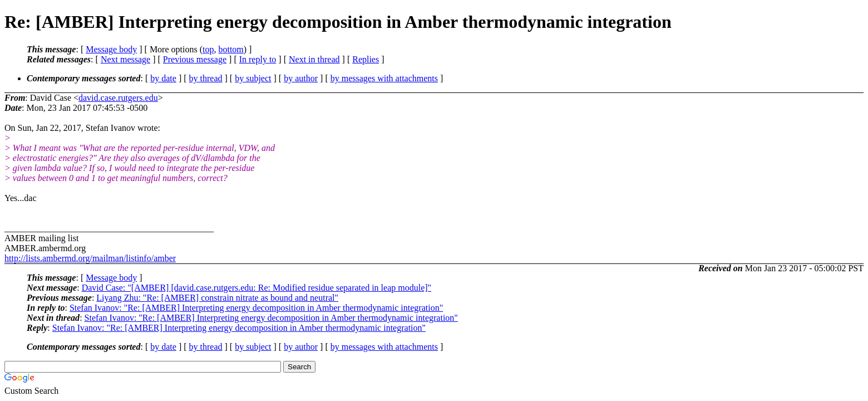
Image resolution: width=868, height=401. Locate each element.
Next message (125, 59)
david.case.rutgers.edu (118, 98)
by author (301, 78)
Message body (111, 49)
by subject (253, 78)
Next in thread (314, 59)
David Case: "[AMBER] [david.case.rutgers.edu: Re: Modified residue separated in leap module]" (257, 288)
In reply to (258, 59)
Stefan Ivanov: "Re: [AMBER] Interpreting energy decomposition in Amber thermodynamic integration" (256, 308)
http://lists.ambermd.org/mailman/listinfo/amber (90, 258)
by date (163, 78)
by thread (206, 78)
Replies (366, 59)
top (208, 49)
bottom (231, 49)
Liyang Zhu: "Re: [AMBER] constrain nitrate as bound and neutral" (217, 298)
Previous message (195, 59)
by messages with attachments (384, 78)
